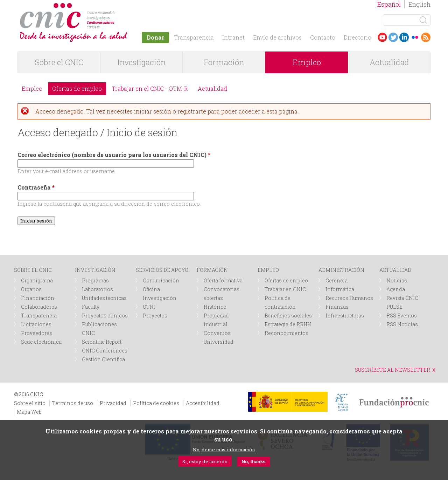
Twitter (393, 37)
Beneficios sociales (288, 316)
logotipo (118, 6)
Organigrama (37, 280)
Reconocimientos (286, 333)
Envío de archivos (277, 37)
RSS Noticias (402, 324)
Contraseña (36, 187)
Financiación (38, 298)
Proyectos (155, 316)
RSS (426, 37)
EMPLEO (268, 270)
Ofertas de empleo (77, 88)
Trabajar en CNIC (285, 289)
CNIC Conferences (105, 351)
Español (389, 4)
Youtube (382, 37)
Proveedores (37, 333)
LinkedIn (404, 37)
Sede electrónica (41, 342)
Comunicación (161, 280)
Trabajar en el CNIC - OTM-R (150, 88)
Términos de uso (73, 403)
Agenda (396, 289)
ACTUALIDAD (395, 270)
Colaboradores (39, 307)
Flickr (415, 37)
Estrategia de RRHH (288, 324)
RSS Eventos (402, 316)
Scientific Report (102, 342)
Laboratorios (97, 289)
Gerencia (337, 280)
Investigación (142, 62)
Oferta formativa (223, 280)
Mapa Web (29, 412)
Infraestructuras (345, 316)
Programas (95, 280)
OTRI (149, 307)
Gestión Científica (103, 359)
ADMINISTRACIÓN (341, 270)
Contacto (323, 37)
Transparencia (194, 37)
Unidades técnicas (104, 298)
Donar (155, 37)
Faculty (91, 307)
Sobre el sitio (30, 403)
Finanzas (337, 307)
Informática (340, 289)
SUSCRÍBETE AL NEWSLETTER (393, 370)
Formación (224, 62)
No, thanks (253, 462)
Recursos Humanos (349, 298)
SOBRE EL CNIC (33, 270)
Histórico (215, 307)
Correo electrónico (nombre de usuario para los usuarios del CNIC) (114, 155)
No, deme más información (224, 450)
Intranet (233, 37)
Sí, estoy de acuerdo (205, 461)
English (419, 4)
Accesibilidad (203, 403)
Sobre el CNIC (59, 62)
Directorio (358, 37)
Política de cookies (156, 403)
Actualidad (389, 62)
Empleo (307, 62)
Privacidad (113, 403)
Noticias (397, 280)
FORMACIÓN (212, 270)
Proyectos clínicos (105, 316)
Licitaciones (36, 324)
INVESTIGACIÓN (95, 270)
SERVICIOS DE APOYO (162, 270)
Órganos (31, 289)
